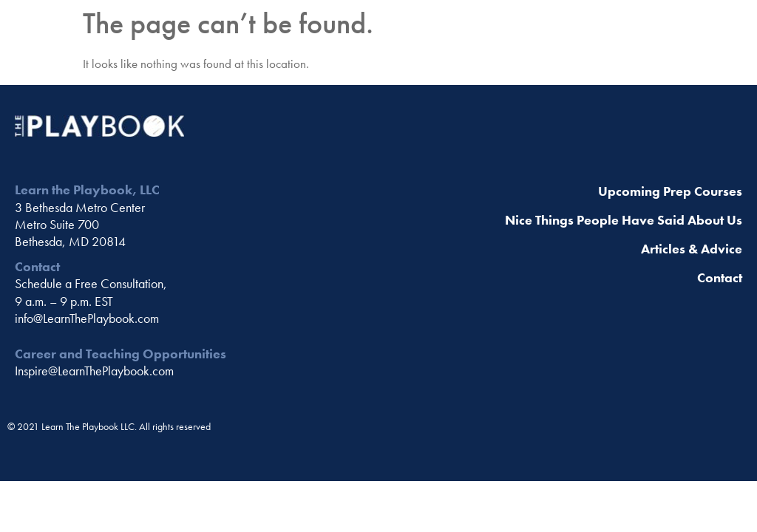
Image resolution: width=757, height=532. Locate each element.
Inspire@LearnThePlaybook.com (94, 371)
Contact (720, 277)
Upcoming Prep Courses (670, 191)
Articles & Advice (692, 249)
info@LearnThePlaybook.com (87, 318)
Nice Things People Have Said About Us (624, 220)
